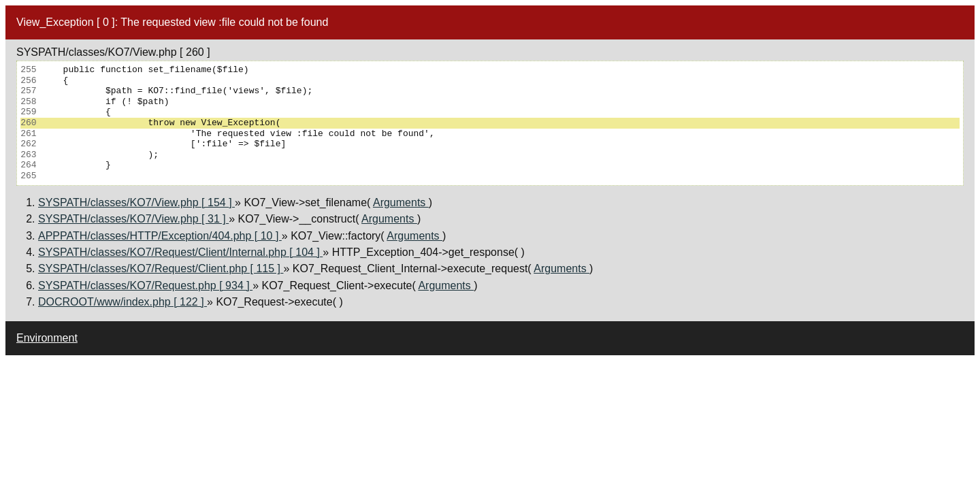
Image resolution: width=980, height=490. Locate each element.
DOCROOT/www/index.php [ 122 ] (122, 302)
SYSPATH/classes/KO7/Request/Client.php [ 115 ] (161, 268)
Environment (47, 338)
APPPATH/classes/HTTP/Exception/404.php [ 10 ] (160, 236)
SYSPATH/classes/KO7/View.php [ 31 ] (133, 219)
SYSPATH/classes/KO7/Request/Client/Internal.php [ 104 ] (180, 252)
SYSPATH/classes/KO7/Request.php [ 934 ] (145, 285)
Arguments (401, 202)
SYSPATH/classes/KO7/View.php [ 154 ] (136, 202)
